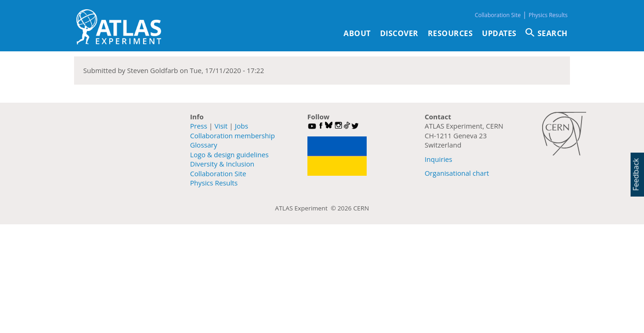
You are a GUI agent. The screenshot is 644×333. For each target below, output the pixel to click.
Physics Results (548, 15)
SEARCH (553, 33)
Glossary (204, 145)
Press (199, 126)
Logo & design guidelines (230, 154)
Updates (499, 33)
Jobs (241, 126)
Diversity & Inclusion (222, 164)
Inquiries (438, 159)
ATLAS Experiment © (306, 208)
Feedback (636, 175)
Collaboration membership (233, 136)
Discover (399, 33)
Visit (221, 126)
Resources (450, 33)
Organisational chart (457, 173)
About (357, 33)
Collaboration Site (497, 15)
